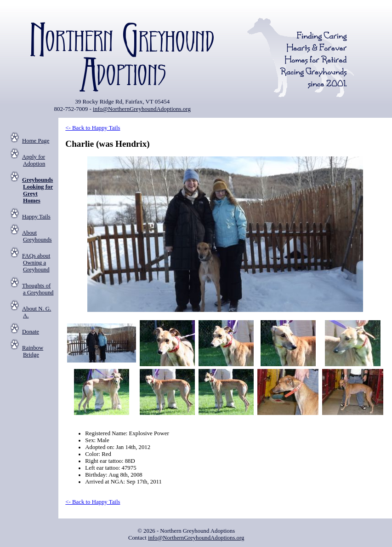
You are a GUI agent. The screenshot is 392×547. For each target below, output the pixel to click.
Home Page (36, 141)
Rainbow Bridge (33, 351)
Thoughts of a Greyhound (38, 289)
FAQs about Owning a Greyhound (36, 263)
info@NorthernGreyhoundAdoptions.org (142, 109)
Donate (31, 332)
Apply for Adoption (34, 160)
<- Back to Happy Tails (93, 128)
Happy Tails (36, 217)
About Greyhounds (37, 236)
